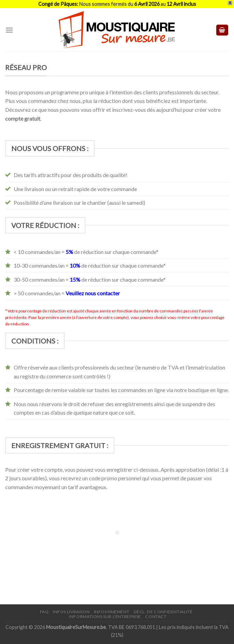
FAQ (44, 612)
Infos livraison (71, 612)
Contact (156, 616)
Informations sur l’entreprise (105, 616)
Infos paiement (112, 612)
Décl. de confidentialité (163, 612)
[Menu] (9, 30)
